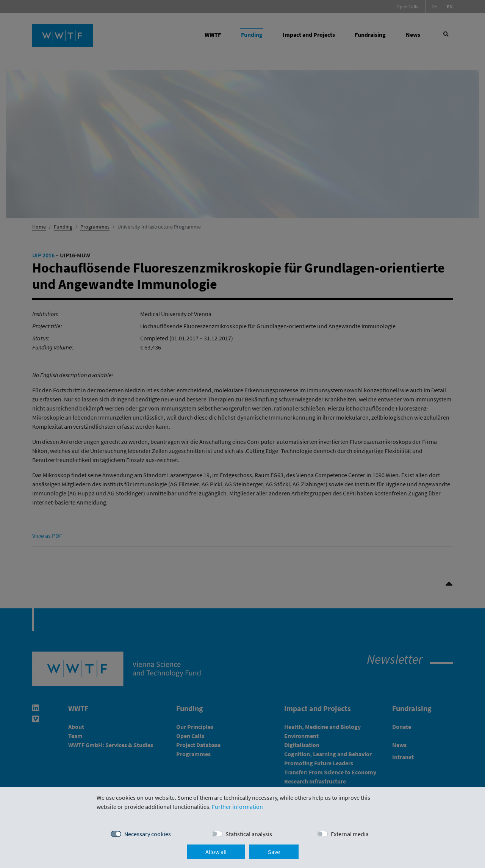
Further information (237, 807)
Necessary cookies (148, 834)
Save (274, 852)
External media (350, 834)
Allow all (216, 852)
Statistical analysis (249, 834)
